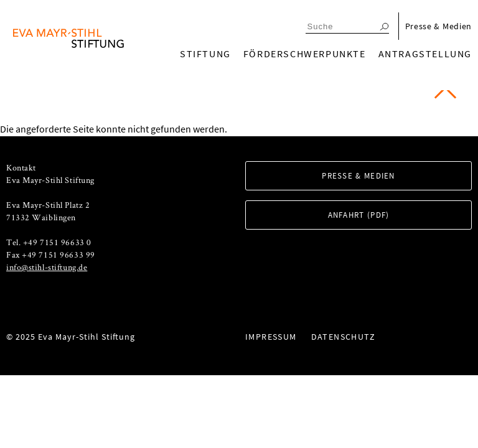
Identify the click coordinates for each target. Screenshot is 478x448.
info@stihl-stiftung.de (47, 267)
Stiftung (205, 54)
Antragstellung (425, 54)
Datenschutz (343, 337)
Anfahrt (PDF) (359, 215)
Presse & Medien (439, 26)
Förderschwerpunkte (305, 54)
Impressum (271, 337)
